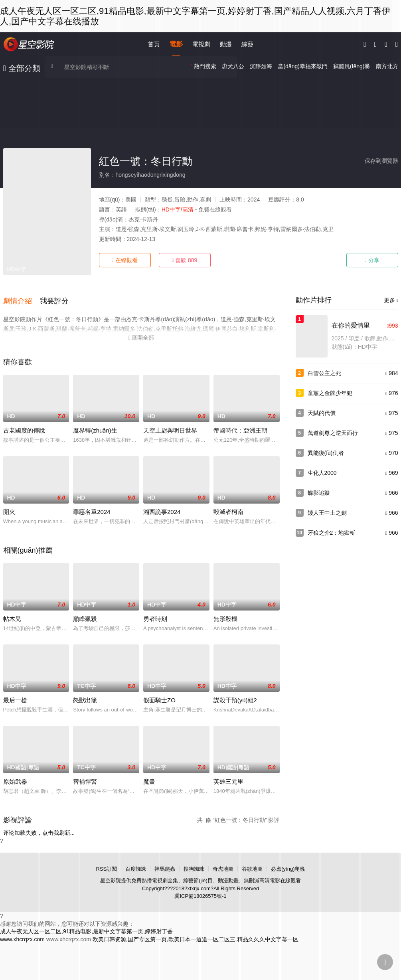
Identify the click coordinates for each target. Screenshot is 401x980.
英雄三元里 (228, 778)
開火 (9, 509)
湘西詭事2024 (162, 509)
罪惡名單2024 (92, 509)
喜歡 (185, 260)
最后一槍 (15, 697)
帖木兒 (12, 615)
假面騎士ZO (159, 697)
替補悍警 (85, 778)
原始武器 (15, 778)
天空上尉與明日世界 (170, 427)
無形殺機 (225, 615)
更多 (391, 300)
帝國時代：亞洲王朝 (240, 427)
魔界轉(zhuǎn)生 (95, 427)
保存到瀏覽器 (381, 161)
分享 (372, 260)
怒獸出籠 (85, 697)
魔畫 (149, 778)
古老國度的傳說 (24, 427)
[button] (22, 299)
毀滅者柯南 (228, 509)
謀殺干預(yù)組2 (235, 697)
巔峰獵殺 (85, 615)
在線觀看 (124, 260)
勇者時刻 (155, 615)
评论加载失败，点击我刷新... (39, 830)
